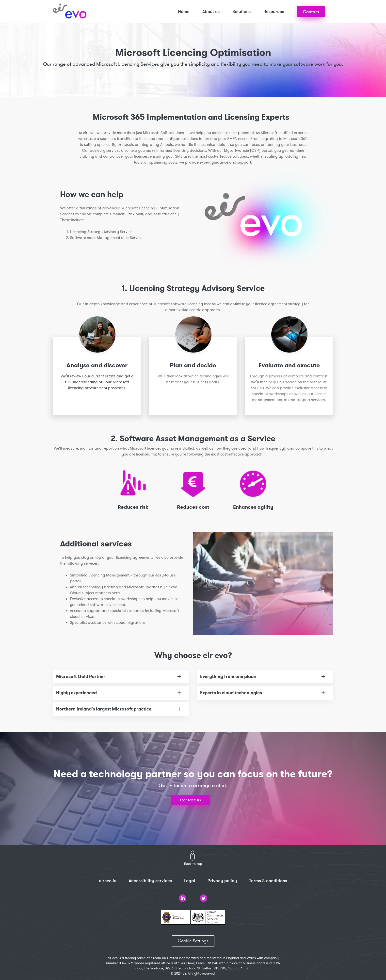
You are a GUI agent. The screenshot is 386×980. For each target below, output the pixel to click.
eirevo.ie (108, 881)
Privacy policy (222, 881)
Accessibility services (150, 881)
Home (184, 11)
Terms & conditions (268, 881)
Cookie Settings (193, 941)
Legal (190, 881)
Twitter (204, 898)
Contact (311, 12)
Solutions (241, 11)
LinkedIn (183, 898)
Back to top (193, 864)
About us (211, 11)
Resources (274, 11)
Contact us (191, 800)
